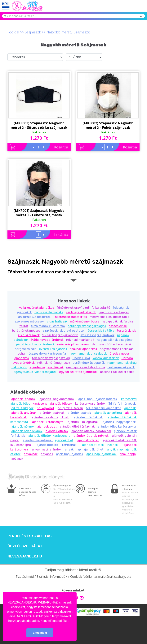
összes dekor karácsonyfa (47, 354)
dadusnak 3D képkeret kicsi (111, 344)
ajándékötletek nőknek (100, 445)
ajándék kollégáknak (83, 422)
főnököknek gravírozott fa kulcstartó (83, 308)
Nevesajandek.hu (25, 556)
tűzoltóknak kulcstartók (48, 326)
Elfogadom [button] (40, 633)
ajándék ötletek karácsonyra (49, 436)
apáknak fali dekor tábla (117, 372)
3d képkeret (45, 408)
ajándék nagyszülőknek (47, 367)
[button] (71, 621)
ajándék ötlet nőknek (27, 431)
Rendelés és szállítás (29, 536)
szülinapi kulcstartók (81, 312)
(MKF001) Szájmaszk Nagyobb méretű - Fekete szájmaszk (39, 213)
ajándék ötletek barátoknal (91, 431)
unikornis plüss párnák (73, 344)
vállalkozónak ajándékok (37, 308)
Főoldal (13, 32)
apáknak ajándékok (83, 349)
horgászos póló (26, 349)
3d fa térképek (22, 408)
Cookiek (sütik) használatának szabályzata (101, 577)
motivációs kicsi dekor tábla (109, 317)
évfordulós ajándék (53, 349)
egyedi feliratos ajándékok (78, 372)
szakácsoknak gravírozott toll (64, 331)
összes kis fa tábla (101, 331)
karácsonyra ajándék (90, 404)
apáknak (17, 459)
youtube (82, 598)
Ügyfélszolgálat (25, 546)
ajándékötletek (88, 440)
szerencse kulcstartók (71, 317)
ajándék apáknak (52, 413)
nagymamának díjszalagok (88, 354)
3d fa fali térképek (122, 404)
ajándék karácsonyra (48, 422)
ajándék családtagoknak (50, 417)
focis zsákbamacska (49, 312)
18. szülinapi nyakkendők (60, 335)
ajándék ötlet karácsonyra (117, 426)
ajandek (130, 408)
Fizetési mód (25, 577)
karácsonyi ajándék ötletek (52, 404)
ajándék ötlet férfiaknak (77, 426)
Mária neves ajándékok (47, 340)
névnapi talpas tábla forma (86, 367)
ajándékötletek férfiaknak (57, 445)
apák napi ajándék (70, 454)
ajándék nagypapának (119, 422)
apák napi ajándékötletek (98, 399)
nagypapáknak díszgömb (115, 340)
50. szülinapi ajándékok (104, 408)
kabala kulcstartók (106, 358)
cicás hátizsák (57, 321)
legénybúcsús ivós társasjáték (35, 372)
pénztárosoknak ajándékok (35, 344)
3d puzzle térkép (70, 408)
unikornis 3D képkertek (34, 317)
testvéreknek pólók (121, 367)
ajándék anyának (24, 413)
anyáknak (31, 454)
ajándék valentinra (38, 440)
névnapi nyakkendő (80, 340)
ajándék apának (23, 399)
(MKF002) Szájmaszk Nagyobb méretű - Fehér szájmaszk (108, 125)
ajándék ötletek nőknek (91, 436)
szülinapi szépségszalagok (87, 326)
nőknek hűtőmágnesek (54, 363)
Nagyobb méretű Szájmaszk (68, 32)
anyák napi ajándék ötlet (84, 449)
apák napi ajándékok (101, 454)
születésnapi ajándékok (98, 335)
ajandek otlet (47, 426)
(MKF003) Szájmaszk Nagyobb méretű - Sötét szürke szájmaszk (39, 125)
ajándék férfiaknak (88, 417)
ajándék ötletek (57, 431)
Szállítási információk (52, 577)
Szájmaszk (33, 32)
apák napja (128, 454)
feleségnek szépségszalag (51, 358)
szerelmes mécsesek (29, 321)
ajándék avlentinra (108, 413)
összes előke (118, 326)
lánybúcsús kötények (114, 312)
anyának (47, 454)
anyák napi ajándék (46, 449)
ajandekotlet (64, 440)
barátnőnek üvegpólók (89, 363)
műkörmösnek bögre (85, 321)
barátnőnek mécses (26, 331)
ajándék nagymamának (57, 399)
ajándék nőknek (23, 426)
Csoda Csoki (81, 358)
